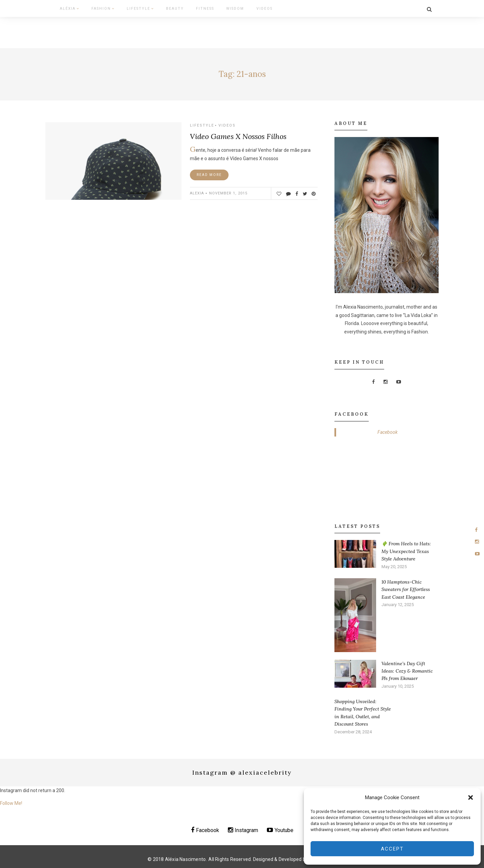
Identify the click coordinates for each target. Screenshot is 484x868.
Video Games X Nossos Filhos (238, 134)
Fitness (187, 8)
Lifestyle (129, 8)
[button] (471, 797)
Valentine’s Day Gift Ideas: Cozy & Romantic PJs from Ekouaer (407, 669)
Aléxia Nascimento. (186, 857)
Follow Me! (11, 801)
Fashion (95, 8)
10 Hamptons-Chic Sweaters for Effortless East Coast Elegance (406, 587)
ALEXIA (197, 191)
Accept (392, 849)
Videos (240, 8)
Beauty (160, 8)
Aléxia (66, 8)
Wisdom (214, 8)
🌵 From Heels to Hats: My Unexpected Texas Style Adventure (406, 549)
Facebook (388, 430)
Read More (209, 173)
